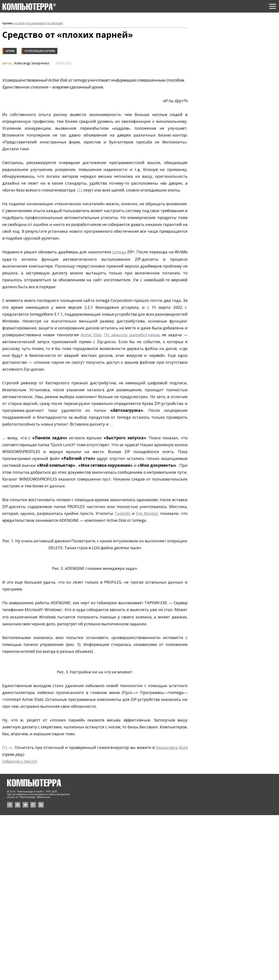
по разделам (36, 23)
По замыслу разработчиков (132, 335)
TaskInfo (123, 513)
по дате (20, 23)
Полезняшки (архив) (40, 51)
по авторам (55, 23)
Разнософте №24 (172, 747)
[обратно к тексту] (20, 761)
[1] (80, 190)
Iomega (119, 252)
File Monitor (147, 513)
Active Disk (91, 335)
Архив (10, 51)
